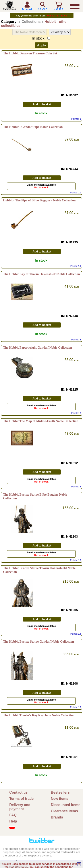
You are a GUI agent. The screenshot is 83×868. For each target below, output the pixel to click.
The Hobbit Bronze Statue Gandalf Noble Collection (39, 642)
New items (60, 799)
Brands (57, 817)
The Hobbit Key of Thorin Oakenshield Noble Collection (41, 274)
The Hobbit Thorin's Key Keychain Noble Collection (39, 715)
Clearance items (65, 811)
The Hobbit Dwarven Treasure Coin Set (30, 53)
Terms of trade (21, 799)
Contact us (18, 792)
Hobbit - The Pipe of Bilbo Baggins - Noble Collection (39, 200)
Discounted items (66, 805)
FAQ (13, 815)
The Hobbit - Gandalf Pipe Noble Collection (33, 127)
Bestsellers (60, 792)
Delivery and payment (20, 807)
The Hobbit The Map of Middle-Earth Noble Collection (41, 421)
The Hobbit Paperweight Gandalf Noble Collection (38, 348)
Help (13, 821)
